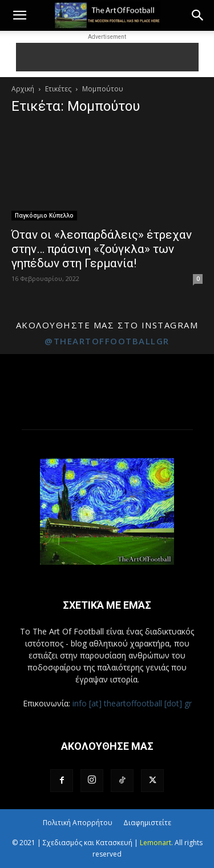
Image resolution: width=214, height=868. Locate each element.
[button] (19, 15)
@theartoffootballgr (107, 341)
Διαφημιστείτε (147, 823)
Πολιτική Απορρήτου (78, 823)
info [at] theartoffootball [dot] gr (132, 703)
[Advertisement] (107, 57)
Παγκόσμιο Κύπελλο (44, 215)
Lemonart (156, 843)
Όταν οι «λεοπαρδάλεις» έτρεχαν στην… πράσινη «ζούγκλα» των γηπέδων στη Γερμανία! (102, 249)
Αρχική (23, 89)
